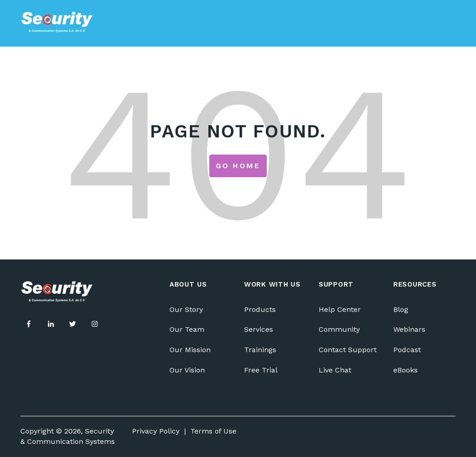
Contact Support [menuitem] (348, 350)
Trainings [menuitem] (260, 350)
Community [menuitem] (339, 329)
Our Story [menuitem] (186, 309)
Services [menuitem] (259, 329)
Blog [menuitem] (401, 309)
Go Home (238, 166)
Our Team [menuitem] (187, 329)
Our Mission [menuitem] (190, 350)
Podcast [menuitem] (407, 350)
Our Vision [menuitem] (187, 370)
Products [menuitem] (260, 309)
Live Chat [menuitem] (335, 370)
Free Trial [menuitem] (261, 370)
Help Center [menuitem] (340, 309)
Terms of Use (213, 431)
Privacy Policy (156, 431)
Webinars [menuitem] (409, 329)
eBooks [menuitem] (405, 370)
